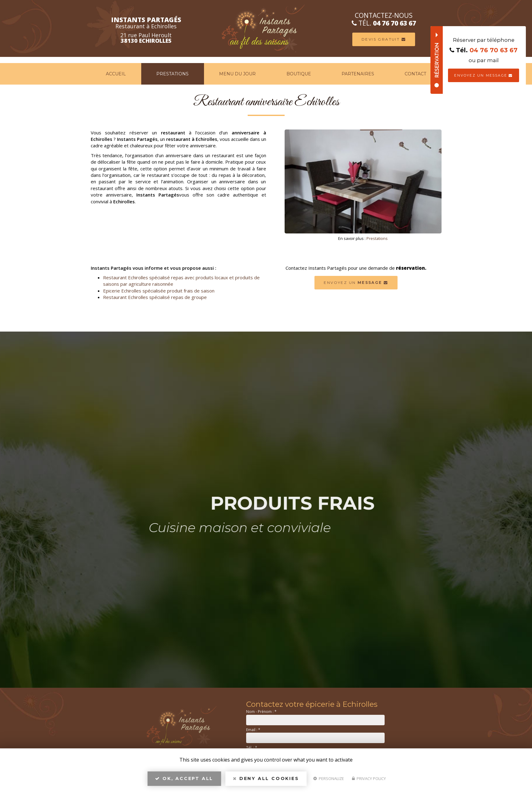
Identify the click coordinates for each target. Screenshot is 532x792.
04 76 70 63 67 (394, 23)
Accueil (116, 74)
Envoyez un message (483, 75)
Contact (415, 74)
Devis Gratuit (384, 39)
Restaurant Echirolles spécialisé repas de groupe (155, 297)
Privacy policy (369, 778)
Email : (253, 730)
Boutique (299, 74)
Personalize (329, 778)
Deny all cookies (266, 778)
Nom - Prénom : (261, 712)
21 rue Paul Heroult (146, 38)
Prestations (172, 74)
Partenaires (358, 74)
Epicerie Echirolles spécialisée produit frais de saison (159, 291)
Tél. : (252, 748)
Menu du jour (237, 74)
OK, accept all (184, 778)
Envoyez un (356, 283)
